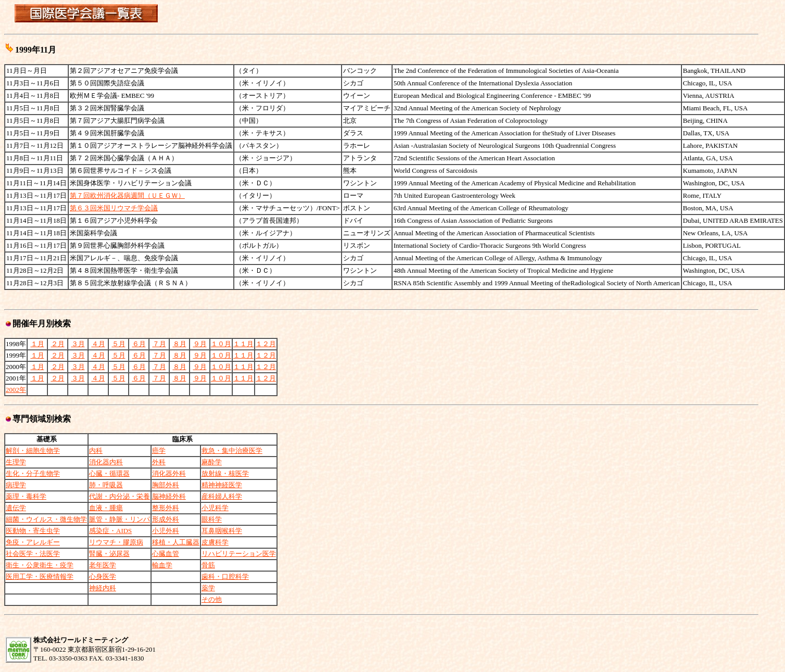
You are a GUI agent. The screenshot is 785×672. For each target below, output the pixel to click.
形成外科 (166, 519)
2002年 (16, 390)
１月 (37, 344)
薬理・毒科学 (26, 496)
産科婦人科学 (222, 496)
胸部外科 (166, 485)
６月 (139, 344)
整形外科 (166, 508)
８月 (180, 344)
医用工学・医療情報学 (40, 576)
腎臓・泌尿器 (109, 554)
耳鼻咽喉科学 (222, 531)
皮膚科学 (215, 542)
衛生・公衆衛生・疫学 (40, 565)
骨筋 (208, 565)
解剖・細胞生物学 (33, 451)
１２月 (266, 344)
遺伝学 (16, 508)
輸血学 (162, 565)
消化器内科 (106, 462)
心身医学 (103, 576)
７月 (159, 344)
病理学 (16, 485)
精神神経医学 (222, 485)
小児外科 (166, 531)
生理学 (16, 462)
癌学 (159, 451)
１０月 (221, 344)
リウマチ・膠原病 (116, 542)
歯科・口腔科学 (225, 576)
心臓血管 (166, 554)
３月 (78, 344)
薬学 (208, 588)
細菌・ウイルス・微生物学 (46, 519)
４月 (98, 344)
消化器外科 (169, 473)
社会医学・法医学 (33, 554)
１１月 (243, 344)
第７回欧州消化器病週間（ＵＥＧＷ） (127, 195)
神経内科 (103, 588)
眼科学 (212, 519)
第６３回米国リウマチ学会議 (114, 208)
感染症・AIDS (110, 531)
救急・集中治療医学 (232, 451)
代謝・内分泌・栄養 (119, 496)
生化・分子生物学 (33, 473)
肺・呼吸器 (106, 485)
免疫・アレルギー (33, 542)
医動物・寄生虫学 (33, 531)
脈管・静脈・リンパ (119, 519)
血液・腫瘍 (106, 508)
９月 (200, 344)
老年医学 (103, 565)
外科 (159, 462)
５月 (119, 344)
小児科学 (215, 508)
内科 (96, 451)
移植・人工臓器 (176, 542)
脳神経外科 (169, 496)
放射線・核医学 (225, 473)
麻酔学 (212, 462)
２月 (58, 344)
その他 (212, 599)
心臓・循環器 (109, 473)
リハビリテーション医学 (239, 554)
